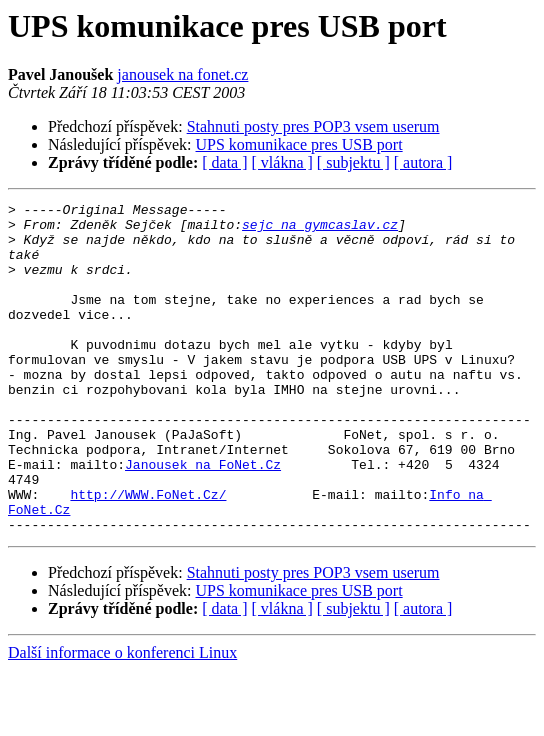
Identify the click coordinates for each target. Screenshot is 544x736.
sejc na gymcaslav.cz (320, 230)
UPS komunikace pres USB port (299, 144)
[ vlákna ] (282, 162)
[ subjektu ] (353, 162)
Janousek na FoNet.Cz (203, 518)
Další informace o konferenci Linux (122, 718)
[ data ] (224, 162)
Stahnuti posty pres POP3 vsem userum (313, 126)
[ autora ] (423, 162)
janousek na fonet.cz (182, 74)
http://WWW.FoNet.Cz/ (148, 554)
